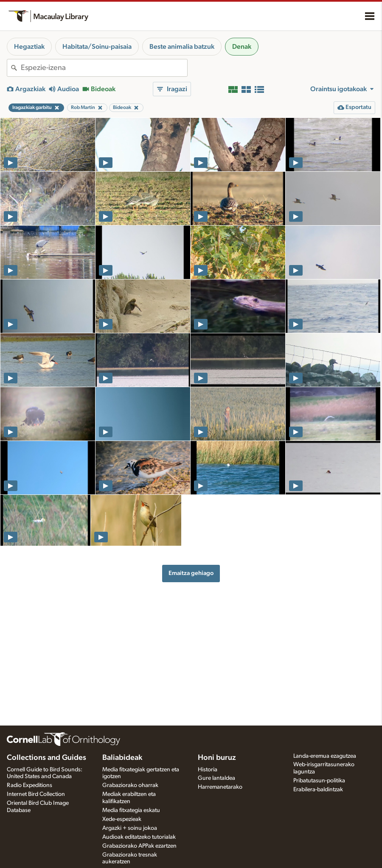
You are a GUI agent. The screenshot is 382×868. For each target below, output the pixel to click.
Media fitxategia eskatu (131, 810)
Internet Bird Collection (36, 794)
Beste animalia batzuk (182, 47)
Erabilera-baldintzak (318, 790)
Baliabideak (122, 758)
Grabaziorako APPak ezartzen (139, 846)
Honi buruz (217, 758)
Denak (242, 47)
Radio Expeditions (29, 785)
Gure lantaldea (216, 778)
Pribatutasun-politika (319, 781)
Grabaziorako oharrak (130, 785)
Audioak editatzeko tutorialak (139, 837)
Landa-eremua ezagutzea (325, 756)
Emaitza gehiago (191, 573)
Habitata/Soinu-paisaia (97, 47)
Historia (208, 770)
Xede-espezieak (122, 819)
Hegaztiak (29, 47)
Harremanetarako (220, 787)
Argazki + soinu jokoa (130, 828)
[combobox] (104, 68)
